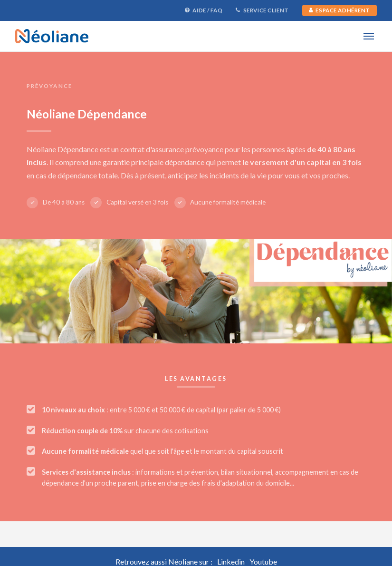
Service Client (262, 10)
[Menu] (368, 36)
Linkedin (231, 561)
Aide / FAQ (204, 10)
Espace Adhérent (339, 10)
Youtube (263, 561)
